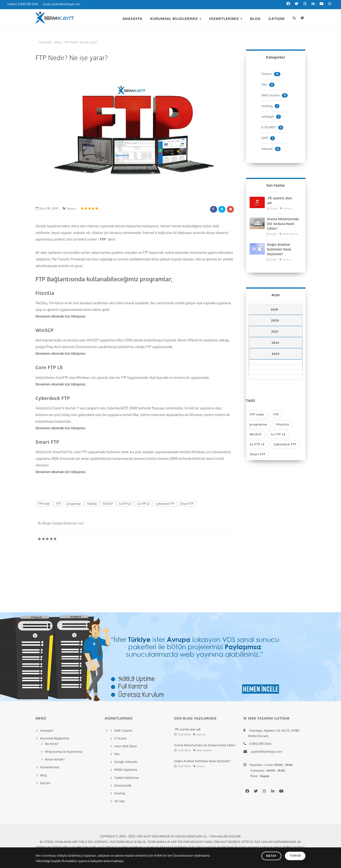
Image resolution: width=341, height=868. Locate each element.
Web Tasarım (275, 95)
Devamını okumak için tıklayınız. (61, 316)
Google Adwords (126, 762)
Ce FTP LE (125, 504)
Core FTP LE (49, 367)
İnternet (271, 149)
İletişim (277, 19)
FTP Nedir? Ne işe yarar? (81, 42)
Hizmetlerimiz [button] (226, 19)
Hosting (271, 106)
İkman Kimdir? (55, 759)
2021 (275, 331)
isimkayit (271, 116)
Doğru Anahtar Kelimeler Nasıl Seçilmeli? (279, 249)
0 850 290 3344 (260, 744)
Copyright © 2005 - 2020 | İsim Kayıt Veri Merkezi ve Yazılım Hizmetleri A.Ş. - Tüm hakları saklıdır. (170, 836)
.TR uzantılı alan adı (280, 200)
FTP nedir (44, 504)
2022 (275, 343)
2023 (276, 354)
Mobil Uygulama (126, 770)
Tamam (295, 856)
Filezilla (45, 293)
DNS (268, 138)
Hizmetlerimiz (50, 767)
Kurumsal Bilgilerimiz (176, 19)
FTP (103, 239)
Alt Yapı (120, 801)
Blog (256, 19)
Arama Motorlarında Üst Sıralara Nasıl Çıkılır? (283, 224)
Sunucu (70, 208)
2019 (275, 309)
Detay (271, 856)
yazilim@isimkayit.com (265, 752)
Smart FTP (47, 442)
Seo (268, 84)
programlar (74, 504)
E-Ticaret (120, 738)
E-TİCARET (273, 127)
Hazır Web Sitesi (126, 746)
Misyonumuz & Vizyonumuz (64, 752)
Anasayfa (132, 19)
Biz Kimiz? (52, 744)
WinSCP (45, 330)
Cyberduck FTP (53, 398)
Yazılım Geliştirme (127, 778)
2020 (275, 320)
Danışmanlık (123, 785)
